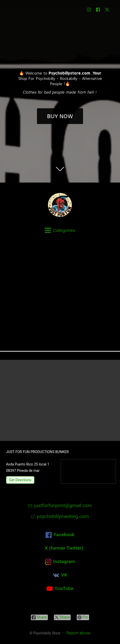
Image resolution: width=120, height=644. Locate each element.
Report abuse (78, 633)
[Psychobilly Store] (60, 205)
